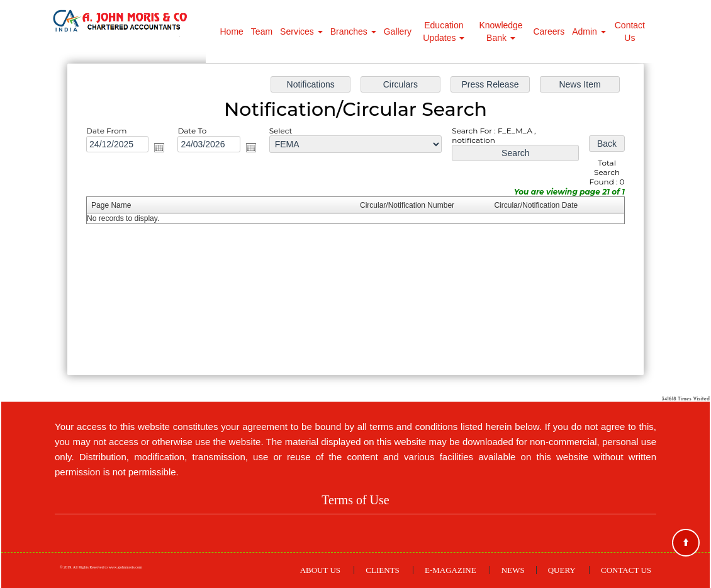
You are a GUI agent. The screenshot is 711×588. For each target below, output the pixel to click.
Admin (589, 31)
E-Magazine (451, 570)
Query (562, 570)
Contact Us (630, 31)
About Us (320, 570)
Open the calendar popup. (164, 149)
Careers (549, 31)
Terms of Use (355, 500)
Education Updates (444, 31)
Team (262, 31)
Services (301, 31)
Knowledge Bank (501, 31)
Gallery (398, 31)
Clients (382, 570)
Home (232, 31)
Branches (353, 31)
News (513, 570)
